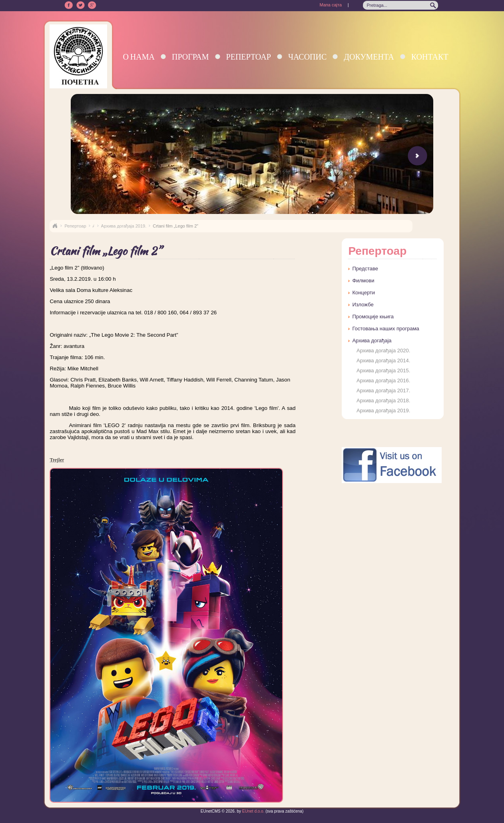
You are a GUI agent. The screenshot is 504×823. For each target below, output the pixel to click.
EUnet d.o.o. (253, 811)
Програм (190, 57)
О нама (139, 57)
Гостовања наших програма (385, 329)
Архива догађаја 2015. (383, 371)
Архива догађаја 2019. (124, 226)
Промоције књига (373, 317)
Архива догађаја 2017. (383, 391)
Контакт (430, 57)
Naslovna (55, 226)
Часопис (307, 57)
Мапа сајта (331, 5)
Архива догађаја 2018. (383, 401)
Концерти (364, 293)
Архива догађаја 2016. (383, 381)
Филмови (363, 281)
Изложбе (363, 305)
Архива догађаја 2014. (383, 361)
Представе (365, 269)
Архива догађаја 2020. (383, 351)
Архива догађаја (372, 341)
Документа (369, 57)
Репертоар (249, 57)
